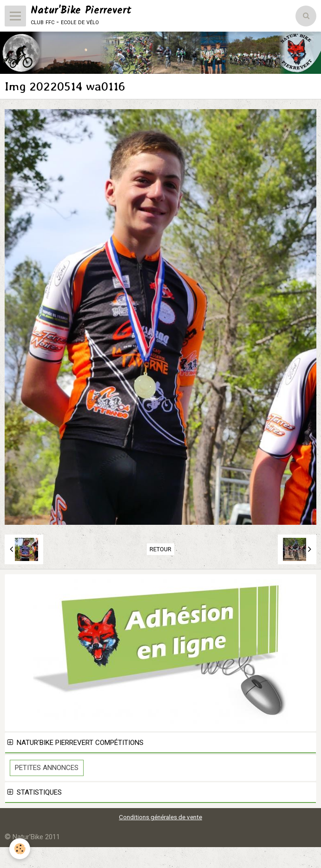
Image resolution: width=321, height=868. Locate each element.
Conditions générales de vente (160, 817)
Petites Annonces (47, 768)
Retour (160, 549)
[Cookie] (20, 849)
